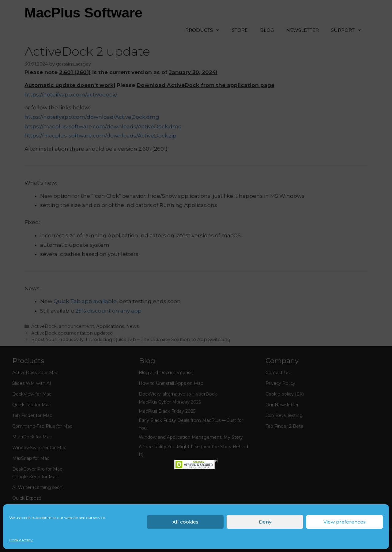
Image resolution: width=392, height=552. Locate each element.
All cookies (185, 522)
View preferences (345, 522)
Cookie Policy (21, 540)
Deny (265, 522)
